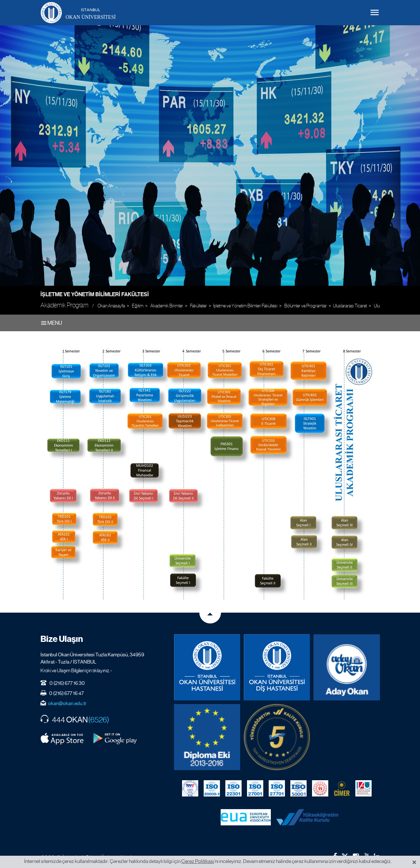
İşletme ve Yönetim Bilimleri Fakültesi (95, 294)
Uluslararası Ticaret (350, 306)
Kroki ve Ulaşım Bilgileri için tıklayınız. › (76, 670)
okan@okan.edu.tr (67, 703)
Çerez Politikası (198, 861)
